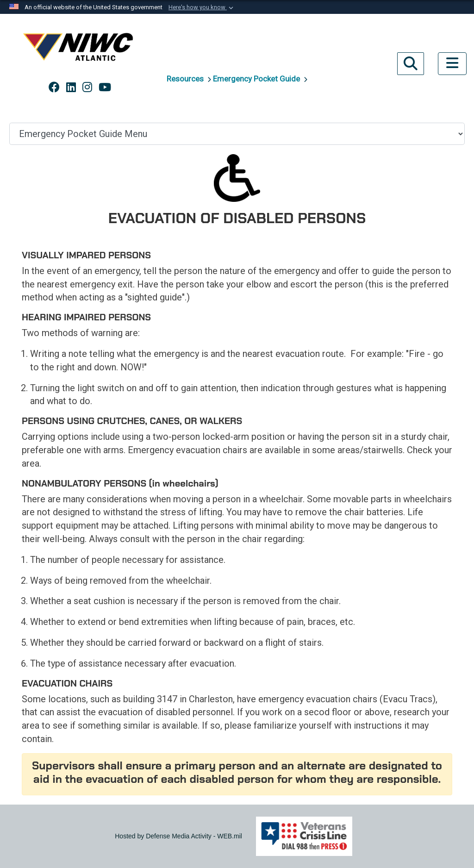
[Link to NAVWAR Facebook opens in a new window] (54, 87)
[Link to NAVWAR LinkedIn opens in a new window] (71, 87)
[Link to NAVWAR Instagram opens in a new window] (87, 87)
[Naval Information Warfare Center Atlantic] (80, 51)
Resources (186, 79)
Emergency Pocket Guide (257, 79)
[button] (202, 7)
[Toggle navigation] (452, 64)
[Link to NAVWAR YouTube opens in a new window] (105, 87)
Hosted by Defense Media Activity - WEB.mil (178, 836)
